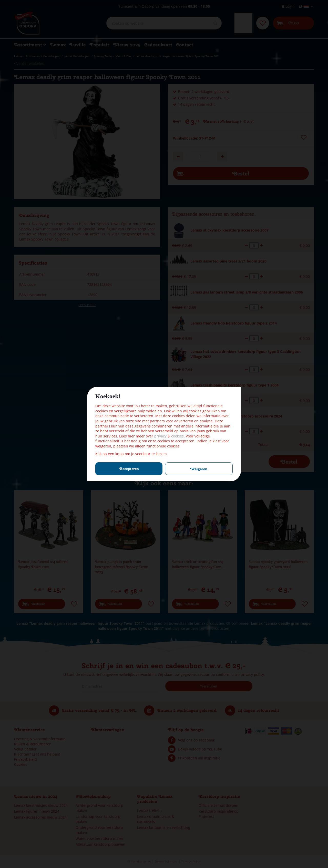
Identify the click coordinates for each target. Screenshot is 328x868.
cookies (177, 436)
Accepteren (129, 469)
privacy (161, 436)
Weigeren (199, 469)
